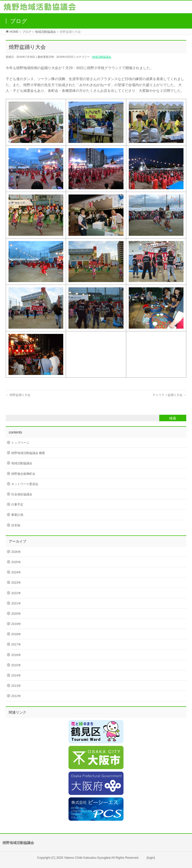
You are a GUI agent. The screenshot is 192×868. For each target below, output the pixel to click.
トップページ (20, 443)
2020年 (16, 614)
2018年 (16, 634)
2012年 (16, 696)
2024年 (16, 572)
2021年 (16, 603)
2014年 (16, 676)
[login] (151, 858)
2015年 (16, 665)
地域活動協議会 (102, 57)
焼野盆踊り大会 (18, 395)
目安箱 (16, 525)
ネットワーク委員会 (25, 484)
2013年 (16, 686)
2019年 (16, 624)
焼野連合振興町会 (23, 474)
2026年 (16, 552)
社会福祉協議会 (22, 494)
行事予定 (17, 505)
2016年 (16, 655)
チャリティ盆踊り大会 (169, 395)
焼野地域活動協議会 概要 (28, 453)
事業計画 (17, 515)
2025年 (16, 562)
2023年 (16, 583)
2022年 (16, 593)
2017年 (16, 644)
